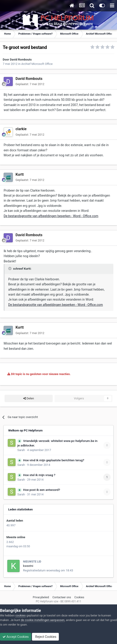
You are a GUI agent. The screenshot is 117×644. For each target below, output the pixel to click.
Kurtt (20, 174)
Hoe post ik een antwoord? (42, 490)
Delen (29, 398)
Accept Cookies (16, 637)
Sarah (21, 450)
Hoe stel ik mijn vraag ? (39, 475)
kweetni (28, 566)
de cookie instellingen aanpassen (43, 620)
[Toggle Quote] (10, 269)
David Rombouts (21, 60)
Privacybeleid (41, 597)
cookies (20, 615)
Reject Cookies (45, 637)
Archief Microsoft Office (37, 64)
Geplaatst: (30, 84)
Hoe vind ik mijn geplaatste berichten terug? (54, 460)
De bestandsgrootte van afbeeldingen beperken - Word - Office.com (51, 216)
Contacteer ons (62, 597)
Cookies (79, 597)
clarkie (21, 129)
